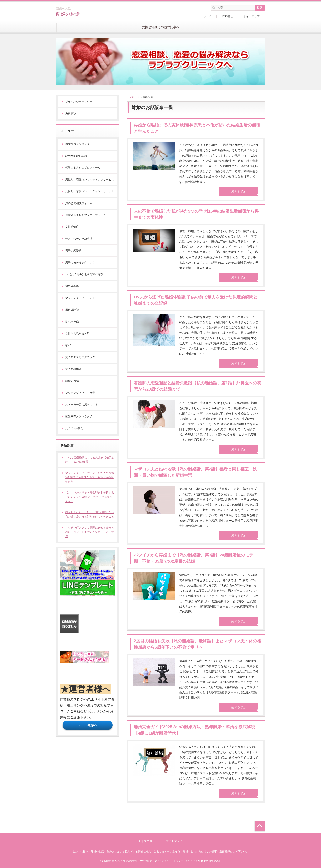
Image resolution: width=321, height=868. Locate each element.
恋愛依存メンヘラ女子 (79, 416)
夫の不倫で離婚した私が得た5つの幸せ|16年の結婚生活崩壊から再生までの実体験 (196, 214)
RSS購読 (228, 16)
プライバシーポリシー (79, 102)
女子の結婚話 (73, 369)
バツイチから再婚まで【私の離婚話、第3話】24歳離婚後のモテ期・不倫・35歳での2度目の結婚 (194, 558)
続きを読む (239, 192)
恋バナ (69, 345)
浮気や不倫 (72, 286)
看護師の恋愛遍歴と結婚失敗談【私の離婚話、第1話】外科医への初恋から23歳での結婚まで (197, 386)
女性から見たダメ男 (77, 334)
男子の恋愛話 (73, 251)
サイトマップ (252, 16)
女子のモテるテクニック (80, 357)
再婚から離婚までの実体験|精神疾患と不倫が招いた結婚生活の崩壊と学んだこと (197, 128)
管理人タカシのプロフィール (83, 168)
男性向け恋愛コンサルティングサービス (90, 179)
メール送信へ (88, 725)
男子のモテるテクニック (80, 262)
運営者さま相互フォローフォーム (86, 215)
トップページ (133, 97)
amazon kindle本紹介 (78, 156)
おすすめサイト (148, 841)
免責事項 (71, 113)
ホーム (208, 16)
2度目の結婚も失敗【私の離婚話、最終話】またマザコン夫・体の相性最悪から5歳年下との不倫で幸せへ (197, 644)
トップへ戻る (260, 826)
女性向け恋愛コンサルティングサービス (90, 191)
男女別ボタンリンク (77, 144)
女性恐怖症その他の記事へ (161, 27)
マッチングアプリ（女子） (82, 393)
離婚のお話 (68, 14)
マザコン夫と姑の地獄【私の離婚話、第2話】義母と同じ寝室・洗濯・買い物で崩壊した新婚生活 (195, 472)
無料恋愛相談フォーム (79, 203)
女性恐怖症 (72, 227)
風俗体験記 (72, 310)
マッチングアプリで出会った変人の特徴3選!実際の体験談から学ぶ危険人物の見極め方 (90, 477)
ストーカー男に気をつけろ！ (83, 404)
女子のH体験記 (74, 428)
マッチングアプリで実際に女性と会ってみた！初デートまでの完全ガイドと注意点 (90, 532)
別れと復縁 (72, 322)
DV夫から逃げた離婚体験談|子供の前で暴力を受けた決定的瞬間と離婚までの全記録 (196, 300)
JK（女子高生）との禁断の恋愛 (84, 274)
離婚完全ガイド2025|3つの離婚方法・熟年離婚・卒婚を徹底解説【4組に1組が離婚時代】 (194, 730)
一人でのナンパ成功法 (79, 239)
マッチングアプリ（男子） (82, 298)
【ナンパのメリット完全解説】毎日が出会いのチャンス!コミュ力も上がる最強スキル (90, 497)
